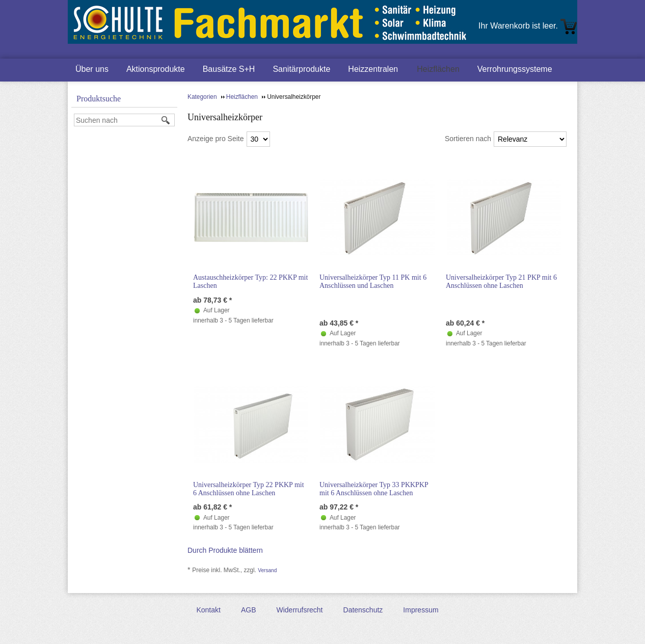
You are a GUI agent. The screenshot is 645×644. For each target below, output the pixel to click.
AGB (249, 610)
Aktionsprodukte (156, 69)
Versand (267, 570)
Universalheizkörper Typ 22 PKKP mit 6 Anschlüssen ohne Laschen (249, 489)
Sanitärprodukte (301, 69)
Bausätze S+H (229, 69)
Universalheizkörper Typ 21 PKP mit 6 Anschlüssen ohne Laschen (501, 281)
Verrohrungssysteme (515, 69)
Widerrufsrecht (299, 610)
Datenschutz (363, 610)
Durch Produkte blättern (225, 550)
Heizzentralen (373, 69)
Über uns (92, 69)
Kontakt (208, 610)
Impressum (421, 610)
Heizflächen (438, 69)
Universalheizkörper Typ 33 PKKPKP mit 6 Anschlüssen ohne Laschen (374, 489)
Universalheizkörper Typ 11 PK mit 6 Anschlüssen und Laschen (373, 281)
